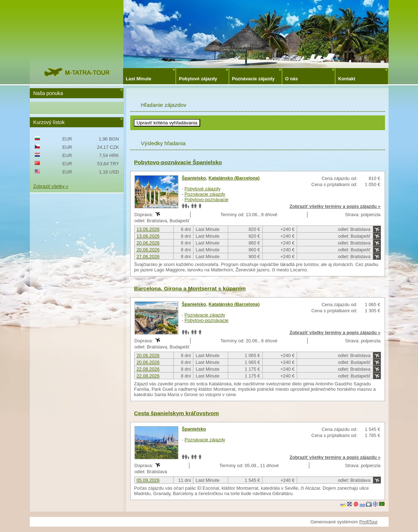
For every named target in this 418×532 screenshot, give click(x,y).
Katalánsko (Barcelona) (234, 178)
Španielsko (194, 178)
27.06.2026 (148, 256)
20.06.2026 (148, 243)
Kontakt (347, 79)
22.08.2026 (148, 369)
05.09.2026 (148, 480)
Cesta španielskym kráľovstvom (177, 413)
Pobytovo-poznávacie (206, 199)
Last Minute (139, 79)
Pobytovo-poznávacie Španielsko (178, 162)
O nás (292, 79)
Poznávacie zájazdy (253, 79)
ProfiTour (368, 522)
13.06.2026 (148, 229)
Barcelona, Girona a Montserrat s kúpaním (190, 288)
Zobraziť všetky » (51, 186)
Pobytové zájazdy (198, 79)
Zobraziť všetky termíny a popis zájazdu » (335, 206)
